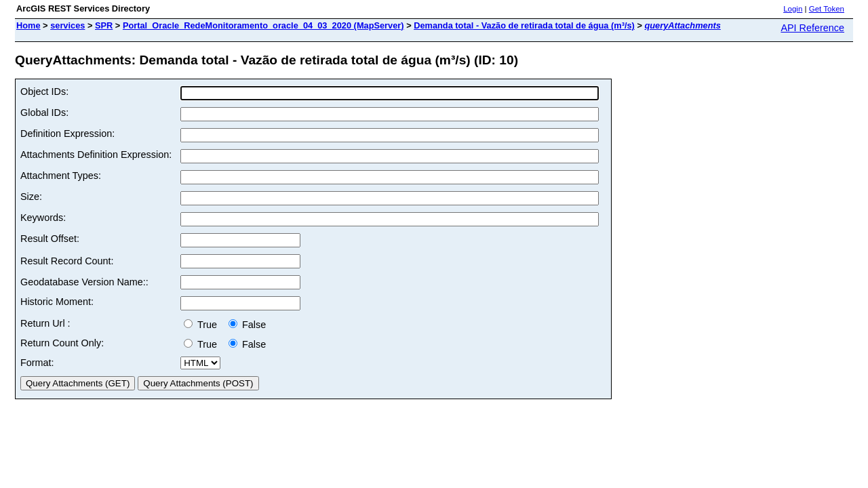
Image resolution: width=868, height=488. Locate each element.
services (67, 25)
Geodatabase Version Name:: (84, 282)
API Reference (812, 28)
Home (28, 25)
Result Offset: (50, 239)
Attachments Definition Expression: (96, 155)
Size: (31, 197)
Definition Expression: (67, 134)
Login (793, 9)
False (247, 325)
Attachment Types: (61, 176)
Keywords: (43, 218)
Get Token (827, 9)
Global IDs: (44, 113)
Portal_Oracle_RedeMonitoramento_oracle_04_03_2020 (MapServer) (263, 25)
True (203, 325)
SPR (104, 25)
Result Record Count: (67, 261)
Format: (37, 363)
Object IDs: (44, 91)
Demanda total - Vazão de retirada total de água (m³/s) (524, 25)
